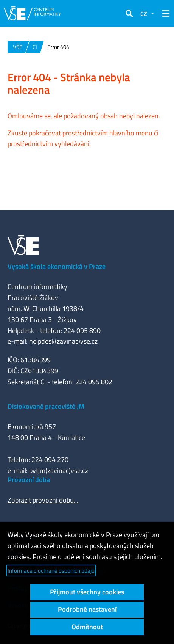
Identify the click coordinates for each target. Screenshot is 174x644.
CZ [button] (144, 14)
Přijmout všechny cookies (87, 592)
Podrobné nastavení (87, 609)
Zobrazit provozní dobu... (43, 500)
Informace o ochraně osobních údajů (51, 571)
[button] (129, 14)
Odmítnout (87, 627)
